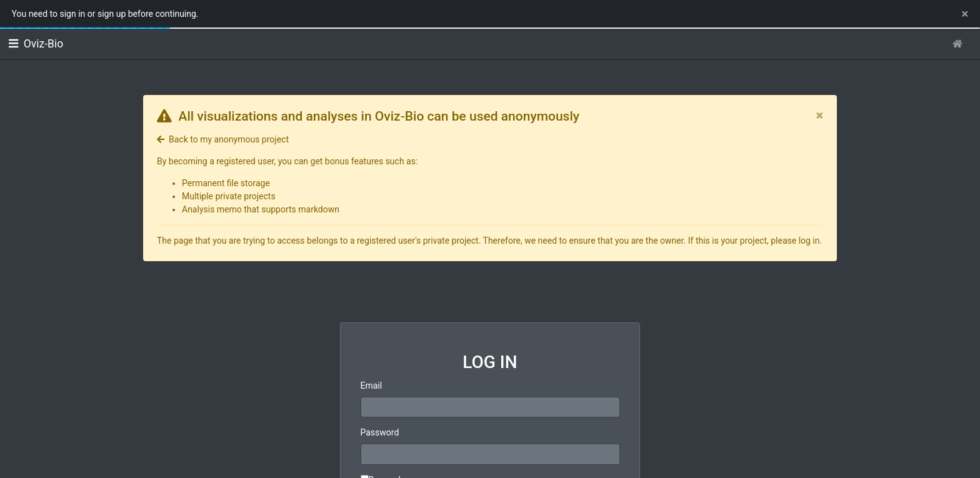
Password (380, 432)
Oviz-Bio (36, 44)
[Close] (820, 115)
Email (372, 386)
